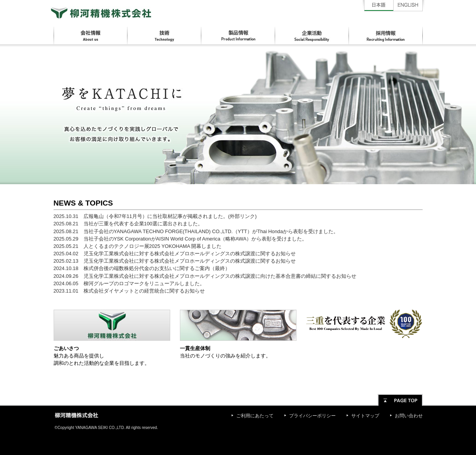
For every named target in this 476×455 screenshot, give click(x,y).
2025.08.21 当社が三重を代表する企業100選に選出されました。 (128, 224)
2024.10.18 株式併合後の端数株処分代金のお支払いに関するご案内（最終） (142, 268)
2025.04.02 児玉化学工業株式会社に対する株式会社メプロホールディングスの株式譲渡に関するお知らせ (175, 254)
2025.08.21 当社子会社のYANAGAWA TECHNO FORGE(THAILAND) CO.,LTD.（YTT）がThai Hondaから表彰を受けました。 (196, 231)
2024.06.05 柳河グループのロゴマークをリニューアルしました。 (129, 283)
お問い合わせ (409, 416)
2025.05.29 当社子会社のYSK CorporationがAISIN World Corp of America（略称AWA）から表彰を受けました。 (180, 239)
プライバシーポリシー (312, 416)
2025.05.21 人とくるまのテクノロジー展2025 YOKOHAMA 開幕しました (138, 246)
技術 (164, 36)
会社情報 (91, 36)
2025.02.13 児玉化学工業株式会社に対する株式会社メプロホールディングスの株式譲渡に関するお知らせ (175, 261)
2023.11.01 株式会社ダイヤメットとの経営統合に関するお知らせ (129, 291)
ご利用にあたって (255, 416)
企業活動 (312, 36)
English (408, 6)
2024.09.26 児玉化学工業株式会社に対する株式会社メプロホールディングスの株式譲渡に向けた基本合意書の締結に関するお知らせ (205, 276)
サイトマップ (365, 416)
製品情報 (238, 36)
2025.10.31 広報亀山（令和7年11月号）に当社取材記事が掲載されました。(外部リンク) (155, 216)
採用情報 (386, 36)
